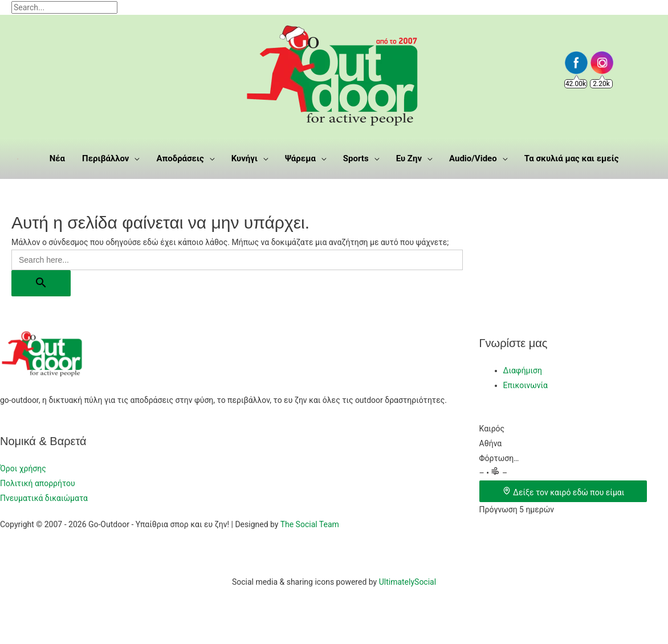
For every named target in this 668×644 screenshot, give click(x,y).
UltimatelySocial (408, 582)
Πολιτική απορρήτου (38, 483)
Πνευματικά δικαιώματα (44, 498)
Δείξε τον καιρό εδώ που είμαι (563, 492)
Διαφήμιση (523, 370)
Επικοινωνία (526, 385)
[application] (134, 158)
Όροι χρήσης (23, 468)
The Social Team (310, 524)
